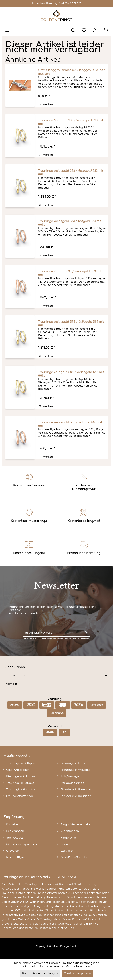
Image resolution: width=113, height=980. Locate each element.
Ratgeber (13, 825)
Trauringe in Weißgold (76, 770)
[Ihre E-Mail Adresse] (52, 633)
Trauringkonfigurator (21, 790)
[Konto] (95, 30)
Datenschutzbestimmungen (51, 639)
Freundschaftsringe (20, 796)
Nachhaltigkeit (16, 857)
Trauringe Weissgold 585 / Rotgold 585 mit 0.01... (70, 424)
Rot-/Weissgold (71, 776)
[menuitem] (7, 30)
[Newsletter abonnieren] (86, 633)
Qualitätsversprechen (21, 844)
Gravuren (13, 851)
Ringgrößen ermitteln (75, 825)
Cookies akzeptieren (77, 973)
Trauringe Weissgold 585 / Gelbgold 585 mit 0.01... (71, 324)
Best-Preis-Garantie (74, 857)
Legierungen (15, 831)
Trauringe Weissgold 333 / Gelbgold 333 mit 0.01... (71, 173)
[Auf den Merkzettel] (46, 105)
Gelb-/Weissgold (17, 770)
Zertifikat (67, 851)
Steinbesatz (14, 838)
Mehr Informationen (79, 966)
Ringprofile (68, 838)
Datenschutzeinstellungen (40, 973)
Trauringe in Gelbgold (21, 763)
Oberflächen (70, 831)
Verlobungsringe (72, 783)
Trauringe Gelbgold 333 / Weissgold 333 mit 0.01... (71, 122)
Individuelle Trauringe (76, 796)
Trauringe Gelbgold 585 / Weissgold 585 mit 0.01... (71, 374)
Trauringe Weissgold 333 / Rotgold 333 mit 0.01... (70, 223)
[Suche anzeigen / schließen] (73, 30)
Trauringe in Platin (73, 763)
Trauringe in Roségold (76, 790)
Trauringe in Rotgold (20, 783)
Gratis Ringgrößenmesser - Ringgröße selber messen (71, 72)
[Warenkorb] (106, 30)
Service (66, 844)
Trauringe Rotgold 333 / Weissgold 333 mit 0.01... (70, 273)
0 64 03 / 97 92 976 (70, 3)
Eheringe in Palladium (21, 776)
